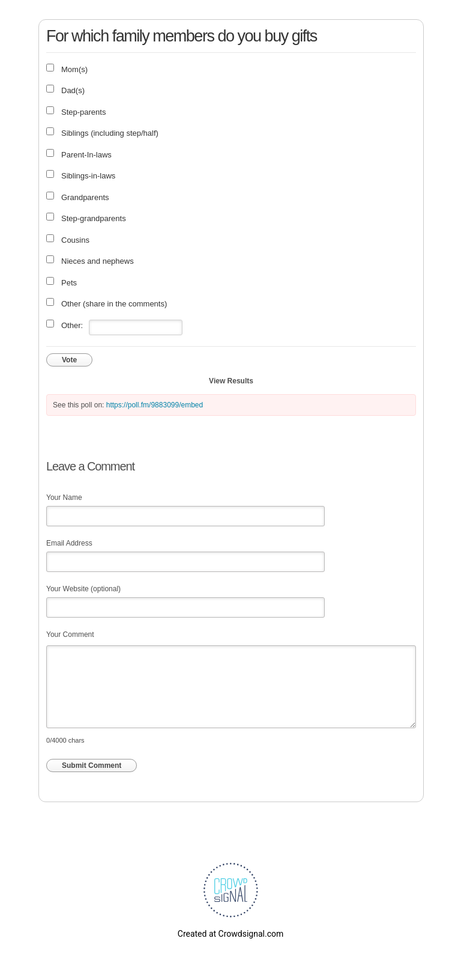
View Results (231, 381)
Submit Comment (92, 765)
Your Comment (70, 635)
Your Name (64, 498)
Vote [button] (69, 360)
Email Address (69, 543)
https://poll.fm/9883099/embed (155, 405)
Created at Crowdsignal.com (230, 934)
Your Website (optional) (83, 589)
